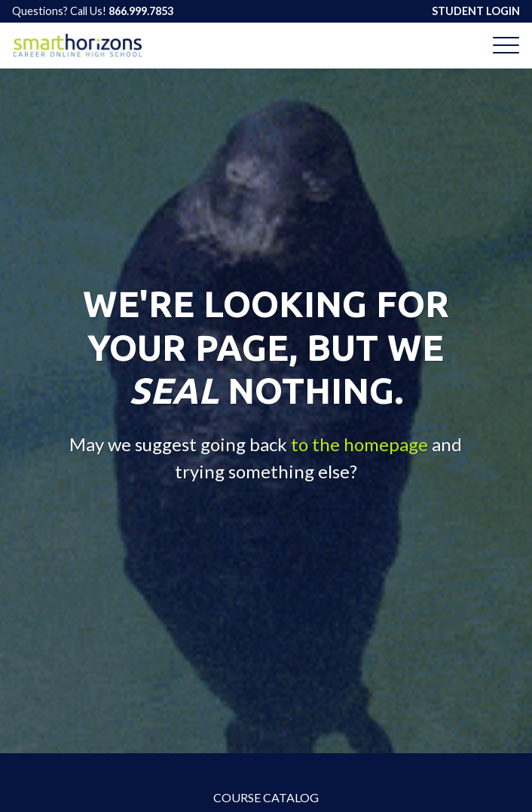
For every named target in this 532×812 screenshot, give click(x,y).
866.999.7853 (141, 11)
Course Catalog (266, 797)
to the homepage (359, 443)
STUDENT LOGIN (476, 11)
